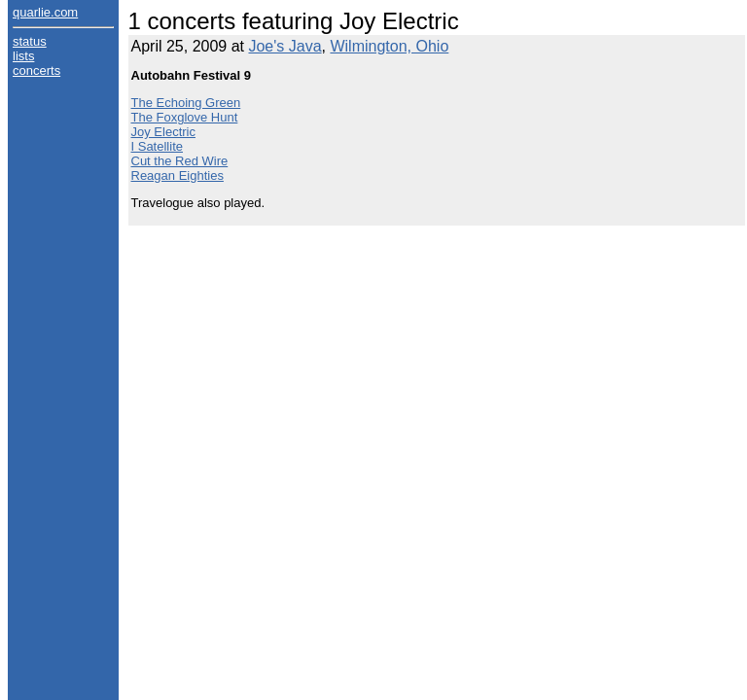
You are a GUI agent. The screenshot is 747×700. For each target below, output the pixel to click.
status (30, 41)
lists (23, 56)
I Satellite (157, 146)
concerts (36, 70)
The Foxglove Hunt (185, 117)
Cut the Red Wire (180, 161)
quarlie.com (45, 12)
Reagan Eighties (178, 175)
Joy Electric (163, 132)
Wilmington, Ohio (389, 46)
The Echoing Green (186, 103)
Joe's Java (285, 46)
